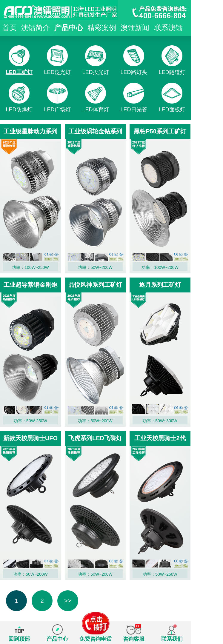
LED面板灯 (172, 110)
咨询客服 (134, 639)
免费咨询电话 (96, 633)
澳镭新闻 (135, 28)
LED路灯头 (134, 72)
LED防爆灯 (19, 110)
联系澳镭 (168, 28)
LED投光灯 (95, 72)
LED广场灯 (57, 110)
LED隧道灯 (172, 72)
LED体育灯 (95, 110)
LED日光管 (134, 110)
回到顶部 (19, 639)
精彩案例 (102, 28)
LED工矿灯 (19, 72)
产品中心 (69, 28)
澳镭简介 (36, 28)
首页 (10, 28)
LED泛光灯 (57, 72)
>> (68, 601)
